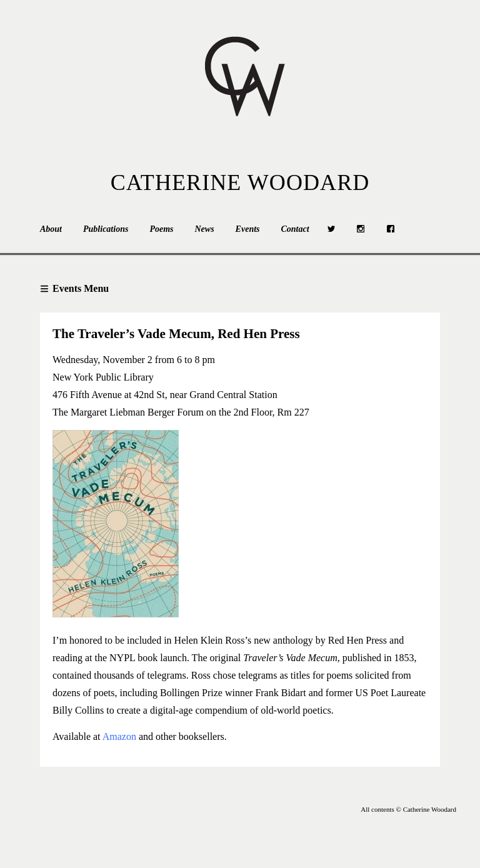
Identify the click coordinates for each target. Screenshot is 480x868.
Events (248, 229)
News (204, 229)
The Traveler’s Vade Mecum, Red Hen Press (176, 334)
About (51, 229)
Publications (106, 229)
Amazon (119, 736)
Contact (295, 229)
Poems (161, 229)
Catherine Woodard (240, 182)
